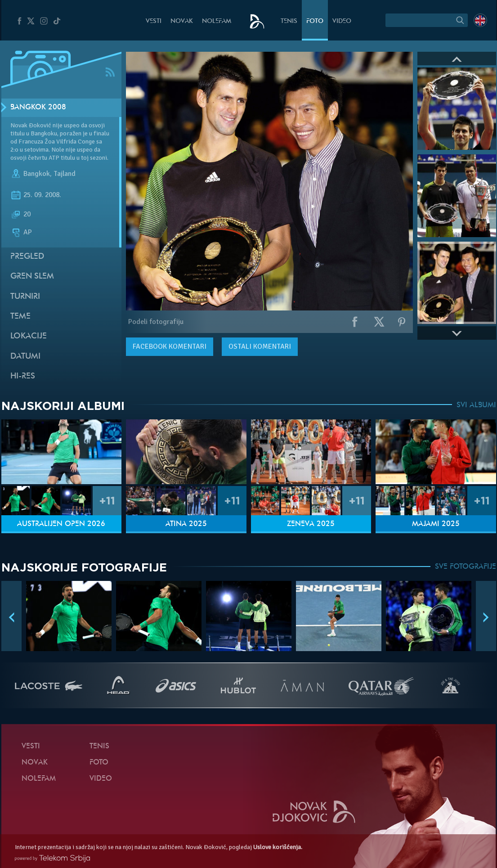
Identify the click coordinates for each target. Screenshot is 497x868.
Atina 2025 (186, 524)
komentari (170, 346)
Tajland (65, 174)
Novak (182, 21)
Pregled (27, 257)
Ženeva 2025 (311, 524)
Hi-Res (23, 376)
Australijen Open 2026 (61, 524)
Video (342, 21)
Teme (20, 317)
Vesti (154, 21)
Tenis (289, 21)
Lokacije (29, 336)
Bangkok (37, 174)
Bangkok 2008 (38, 108)
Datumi (25, 357)
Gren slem (32, 277)
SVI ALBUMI (476, 405)
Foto (315, 21)
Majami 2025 (436, 524)
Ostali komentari (260, 346)
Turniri (25, 297)
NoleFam (217, 21)
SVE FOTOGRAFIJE (466, 567)
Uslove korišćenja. (278, 847)
